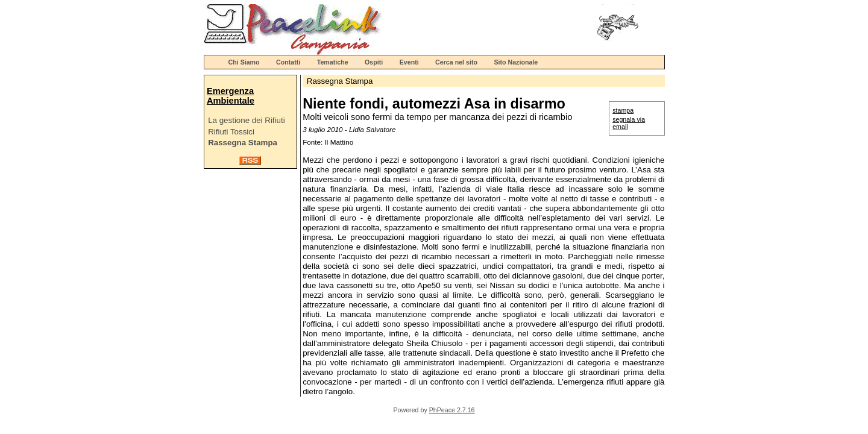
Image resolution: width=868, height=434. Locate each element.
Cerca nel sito (456, 62)
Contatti (288, 62)
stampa (623, 110)
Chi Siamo (244, 62)
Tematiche (333, 62)
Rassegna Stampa (243, 143)
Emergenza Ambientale (231, 96)
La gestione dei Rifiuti (246, 120)
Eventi (409, 62)
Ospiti (374, 62)
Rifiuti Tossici (231, 132)
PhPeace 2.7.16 (452, 410)
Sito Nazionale (516, 62)
